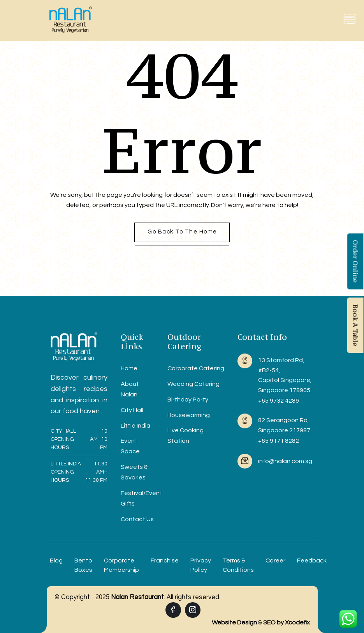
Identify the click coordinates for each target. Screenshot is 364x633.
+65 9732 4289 (279, 401)
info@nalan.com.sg (285, 461)
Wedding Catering (193, 384)
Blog (56, 561)
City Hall (132, 410)
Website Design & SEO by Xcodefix (261, 622)
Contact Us (137, 519)
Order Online (355, 261)
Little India (135, 426)
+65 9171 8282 (279, 441)
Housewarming (189, 415)
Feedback (312, 561)
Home (129, 368)
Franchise (165, 561)
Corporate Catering (196, 368)
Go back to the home (182, 232)
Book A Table (355, 325)
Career (275, 561)
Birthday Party (188, 400)
